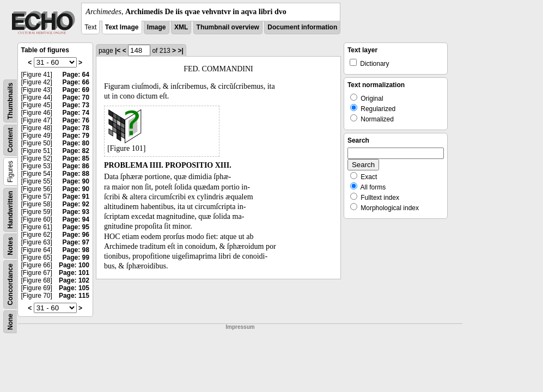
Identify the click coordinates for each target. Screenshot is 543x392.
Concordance (10, 284)
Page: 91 (76, 197)
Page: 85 (76, 158)
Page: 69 (76, 90)
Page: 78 (76, 128)
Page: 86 (76, 166)
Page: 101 (74, 273)
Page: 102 (74, 280)
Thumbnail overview (228, 27)
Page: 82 (76, 151)
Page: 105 (74, 288)
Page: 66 (76, 82)
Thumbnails (10, 101)
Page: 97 (76, 242)
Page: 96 (76, 235)
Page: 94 (76, 219)
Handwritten (10, 210)
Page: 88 (76, 174)
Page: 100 (74, 265)
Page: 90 (76, 181)
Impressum (240, 327)
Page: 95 (76, 227)
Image (157, 27)
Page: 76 (76, 120)
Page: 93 (76, 212)
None (10, 322)
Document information (302, 27)
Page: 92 (76, 204)
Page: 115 (74, 296)
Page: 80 (76, 143)
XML (181, 27)
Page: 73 (76, 105)
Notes (10, 246)
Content (10, 140)
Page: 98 (76, 250)
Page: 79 (76, 136)
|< (118, 51)
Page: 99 (76, 258)
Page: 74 (76, 113)
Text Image (122, 27)
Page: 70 (76, 97)
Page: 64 (76, 75)
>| (180, 51)
